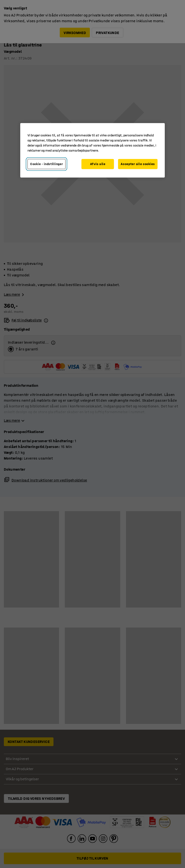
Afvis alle (98, 164)
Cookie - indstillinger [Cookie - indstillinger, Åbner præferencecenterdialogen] (46, 164)
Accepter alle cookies (138, 164)
